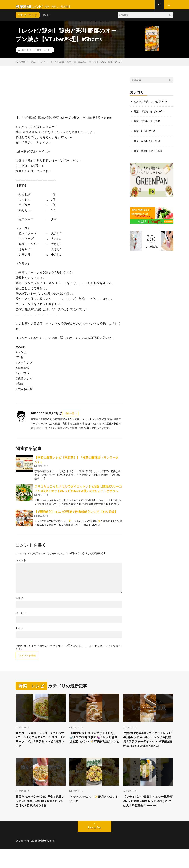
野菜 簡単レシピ (144, 154)
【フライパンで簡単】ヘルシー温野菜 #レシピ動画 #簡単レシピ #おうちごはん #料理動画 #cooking (148, 816)
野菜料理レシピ (47, 860)
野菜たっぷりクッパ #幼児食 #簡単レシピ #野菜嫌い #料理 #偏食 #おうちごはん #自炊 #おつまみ (40, 816)
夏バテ (46, 19)
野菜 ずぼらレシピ (146, 115)
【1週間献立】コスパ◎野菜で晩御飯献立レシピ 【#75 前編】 (76, 515)
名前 (20, 602)
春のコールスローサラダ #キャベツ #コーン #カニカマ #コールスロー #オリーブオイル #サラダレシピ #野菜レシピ (40, 745)
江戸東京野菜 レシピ (147, 105)
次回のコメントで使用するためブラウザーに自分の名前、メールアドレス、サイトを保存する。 (68, 651)
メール (21, 617)
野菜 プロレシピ (144, 125)
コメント (21, 564)
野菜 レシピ (44, 54)
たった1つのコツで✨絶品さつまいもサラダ (93, 811)
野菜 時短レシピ (144, 144)
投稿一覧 (70, 417)
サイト (20, 632)
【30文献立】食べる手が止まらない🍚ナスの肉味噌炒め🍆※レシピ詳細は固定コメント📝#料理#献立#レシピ (94, 745)
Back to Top (95, 846)
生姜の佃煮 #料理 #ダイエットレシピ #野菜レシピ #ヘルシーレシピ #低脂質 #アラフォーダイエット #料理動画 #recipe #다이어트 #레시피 (148, 747)
